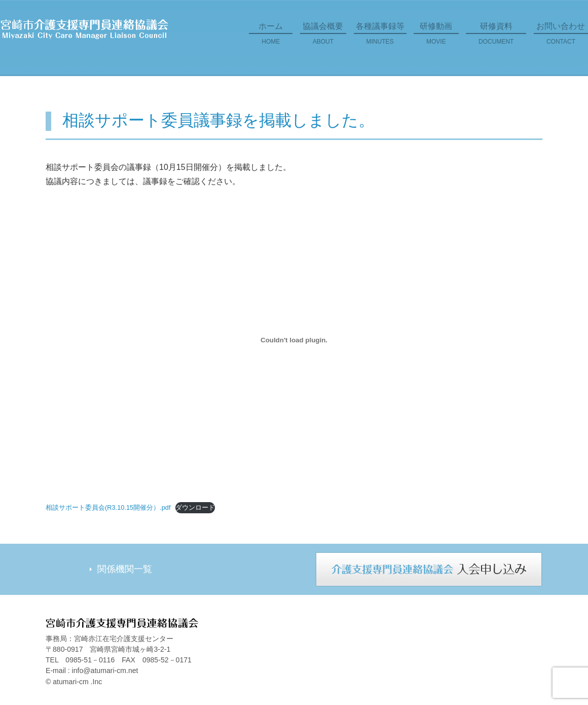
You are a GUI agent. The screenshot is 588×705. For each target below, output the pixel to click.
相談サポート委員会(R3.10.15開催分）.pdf (108, 507)
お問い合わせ (561, 37)
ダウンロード (195, 507)
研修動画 (436, 37)
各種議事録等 (380, 37)
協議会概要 (323, 37)
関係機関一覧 (125, 569)
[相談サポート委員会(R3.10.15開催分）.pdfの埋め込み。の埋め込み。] (294, 340)
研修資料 (496, 37)
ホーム (271, 37)
